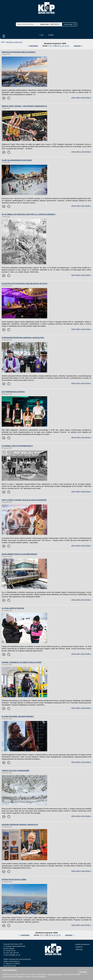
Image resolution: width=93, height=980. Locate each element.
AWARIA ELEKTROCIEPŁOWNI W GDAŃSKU (19, 52)
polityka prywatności (82, 944)
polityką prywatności (55, 974)
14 (68, 46)
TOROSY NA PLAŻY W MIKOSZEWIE (16, 771)
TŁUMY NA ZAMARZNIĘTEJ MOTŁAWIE (17, 160)
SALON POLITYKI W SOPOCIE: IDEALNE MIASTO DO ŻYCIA (25, 284)
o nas (41, 35)
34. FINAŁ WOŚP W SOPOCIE (13, 608)
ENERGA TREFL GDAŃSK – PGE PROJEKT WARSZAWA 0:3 (24, 106)
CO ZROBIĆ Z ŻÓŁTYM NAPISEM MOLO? (17, 446)
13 (66, 46)
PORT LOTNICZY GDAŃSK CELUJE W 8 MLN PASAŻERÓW (24, 500)
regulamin (79, 947)
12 (63, 46)
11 (61, 46)
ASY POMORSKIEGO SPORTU (13, 392)
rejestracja (79, 949)
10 (58, 46)
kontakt (51, 35)
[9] (56, 46)
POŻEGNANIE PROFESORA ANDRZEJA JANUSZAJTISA (23, 338)
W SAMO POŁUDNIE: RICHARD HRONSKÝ (18, 716)
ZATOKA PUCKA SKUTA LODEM (14, 879)
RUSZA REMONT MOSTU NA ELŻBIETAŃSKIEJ (19, 554)
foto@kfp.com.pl (14, 955)
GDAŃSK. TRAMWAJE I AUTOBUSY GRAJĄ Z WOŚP (22, 662)
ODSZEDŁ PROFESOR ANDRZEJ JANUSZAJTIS (20, 825)
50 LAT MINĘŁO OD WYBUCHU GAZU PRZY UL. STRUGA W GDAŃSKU (28, 214)
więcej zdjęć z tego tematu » (81, 98)
